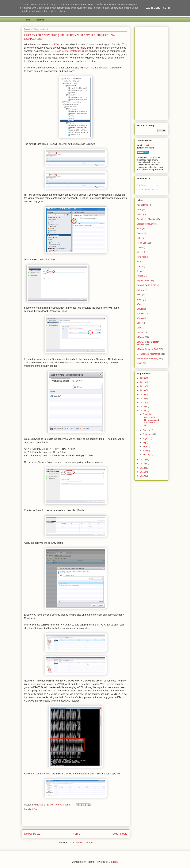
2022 (143, 382)
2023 (143, 378)
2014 (143, 460)
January (147, 455)
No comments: (64, 805)
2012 (143, 468)
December (148, 414)
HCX (139, 238)
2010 (143, 476)
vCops (140, 318)
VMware (141, 337)
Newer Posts (32, 834)
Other (139, 271)
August (146, 438)
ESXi (139, 229)
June (145, 446)
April (145, 451)
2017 (143, 402)
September (148, 434)
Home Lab (142, 243)
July (145, 442)
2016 (143, 407)
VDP (139, 323)
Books (140, 214)
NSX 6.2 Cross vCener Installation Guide (67, 51)
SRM (139, 295)
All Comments (146, 190)
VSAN (140, 363)
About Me (40, 20)
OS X (139, 266)
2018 (143, 398)
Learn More (153, 8)
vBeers (140, 304)
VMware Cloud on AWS (148, 349)
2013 (143, 464)
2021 (143, 386)
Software (141, 290)
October (147, 430)
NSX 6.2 (56, 44)
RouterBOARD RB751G (148, 285)
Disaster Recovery (145, 224)
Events (140, 233)
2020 (143, 390)
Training (141, 299)
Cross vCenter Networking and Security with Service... (150, 421)
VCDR (140, 309)
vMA (139, 328)
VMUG (140, 332)
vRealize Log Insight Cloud (149, 354)
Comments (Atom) (83, 843)
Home (27, 20)
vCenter (140, 313)
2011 (143, 472)
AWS (139, 210)
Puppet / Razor (144, 281)
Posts (142, 185)
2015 (143, 411)
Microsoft (141, 252)
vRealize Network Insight (148, 358)
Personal (141, 276)
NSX (35, 809)
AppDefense (143, 205)
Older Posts (120, 834)
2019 (143, 394)
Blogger (113, 862)
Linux (139, 247)
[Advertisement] (76, 820)
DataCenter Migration (147, 219)
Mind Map (141, 257)
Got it (167, 8)
